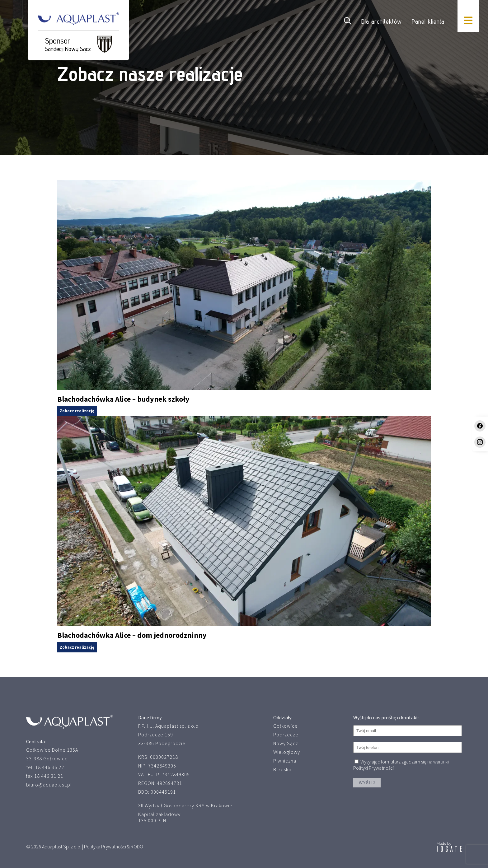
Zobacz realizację (77, 411)
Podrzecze (286, 735)
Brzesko (282, 769)
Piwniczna (285, 761)
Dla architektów (382, 21)
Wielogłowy (287, 752)
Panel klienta (428, 21)
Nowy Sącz (286, 743)
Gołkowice (286, 726)
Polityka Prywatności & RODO (114, 847)
